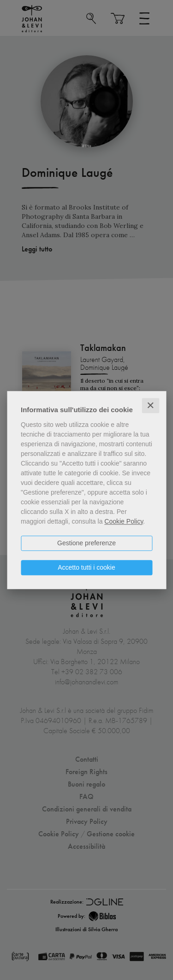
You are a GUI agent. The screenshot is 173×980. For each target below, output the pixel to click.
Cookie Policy (124, 521)
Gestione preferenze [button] (86, 543)
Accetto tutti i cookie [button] (86, 567)
